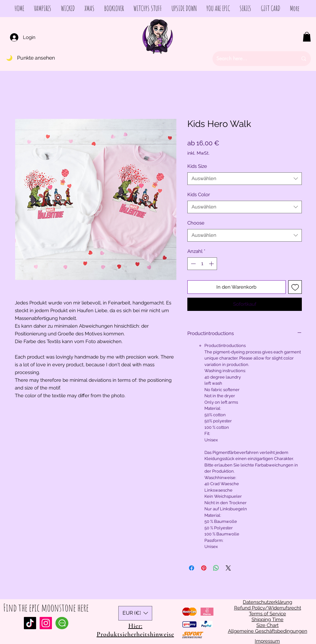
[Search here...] (252, 59)
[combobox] (245, 179)
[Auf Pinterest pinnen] (204, 568)
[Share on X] (228, 568)
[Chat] (62, 623)
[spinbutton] (202, 264)
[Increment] (212, 264)
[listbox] (135, 613)
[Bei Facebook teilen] (192, 568)
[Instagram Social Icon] (46, 623)
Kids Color (199, 195)
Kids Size (197, 166)
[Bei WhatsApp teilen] (216, 568)
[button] (307, 37)
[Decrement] (193, 264)
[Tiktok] (30, 623)
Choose (196, 223)
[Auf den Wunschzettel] (295, 287)
